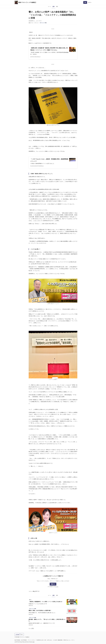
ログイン (90, 2)
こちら (57, 587)
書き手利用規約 (17, 640)
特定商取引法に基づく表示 (41, 640)
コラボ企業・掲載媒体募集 (58, 640)
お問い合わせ (49, 640)
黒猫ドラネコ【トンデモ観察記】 (28, 2)
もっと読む (31, 628)
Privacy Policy (22, 642)
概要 (57, 7)
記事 (53, 7)
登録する (53, 584)
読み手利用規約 (24, 640)
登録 (85, 2)
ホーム (49, 7)
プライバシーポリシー (32, 640)
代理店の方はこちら (67, 640)
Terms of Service (29, 642)
